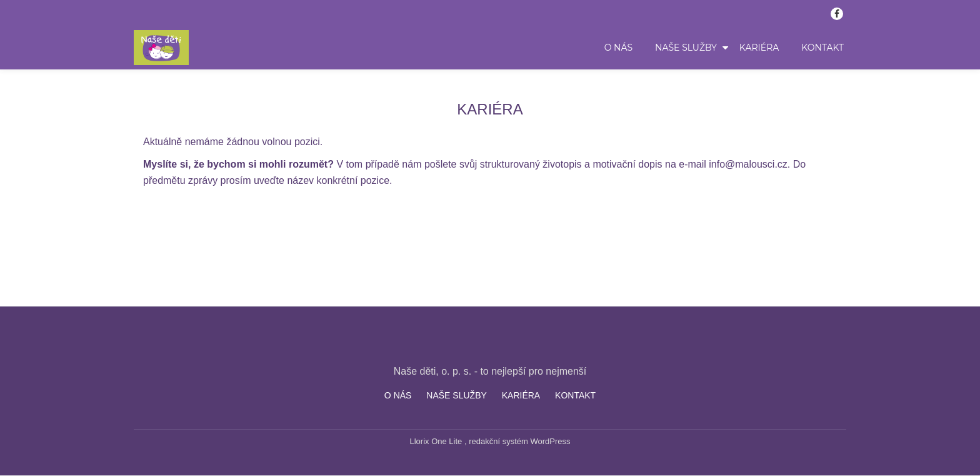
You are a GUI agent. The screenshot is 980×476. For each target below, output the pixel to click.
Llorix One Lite (437, 441)
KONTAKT (822, 48)
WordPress (550, 441)
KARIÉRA (759, 48)
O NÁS (618, 48)
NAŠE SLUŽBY (686, 48)
